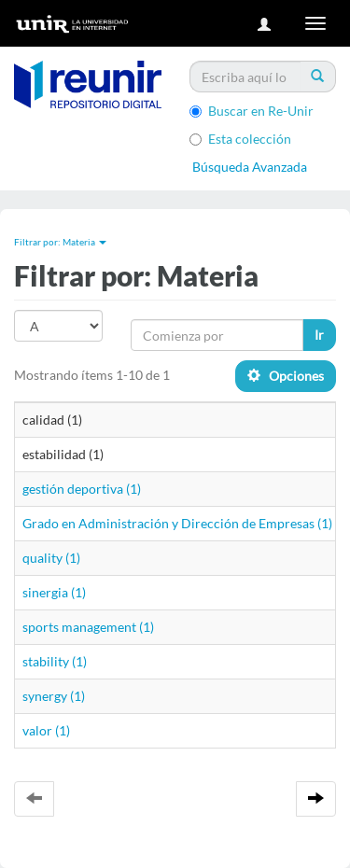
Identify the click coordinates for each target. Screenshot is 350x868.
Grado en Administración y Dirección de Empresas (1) (177, 523)
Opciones (286, 376)
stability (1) (55, 661)
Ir (319, 335)
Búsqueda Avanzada (250, 167)
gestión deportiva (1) (82, 489)
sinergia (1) (54, 592)
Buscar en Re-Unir (252, 111)
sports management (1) (88, 627)
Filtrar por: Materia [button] (60, 242)
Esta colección (240, 139)
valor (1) (46, 730)
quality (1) (51, 558)
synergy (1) (54, 696)
